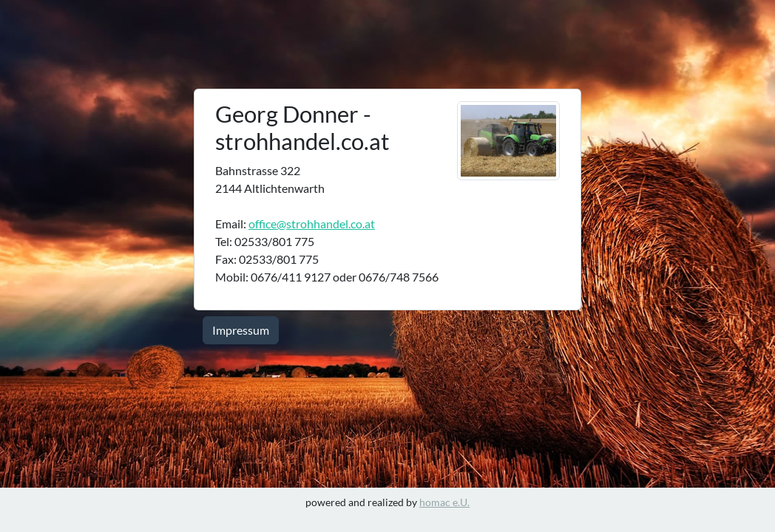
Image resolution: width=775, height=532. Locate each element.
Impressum (241, 330)
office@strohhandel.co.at (312, 224)
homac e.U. (444, 502)
